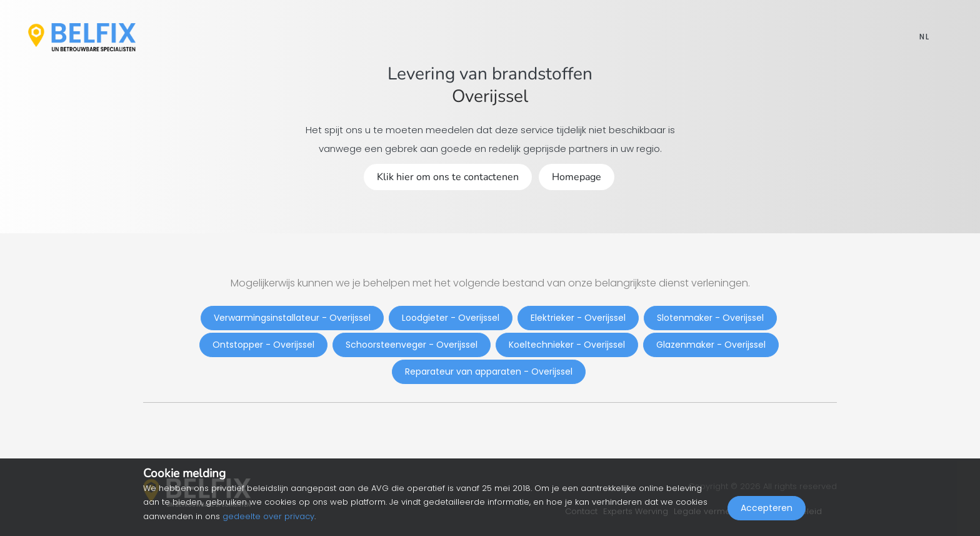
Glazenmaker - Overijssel (711, 345)
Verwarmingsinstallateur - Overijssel (292, 318)
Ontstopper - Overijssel (263, 345)
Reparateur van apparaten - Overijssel (489, 372)
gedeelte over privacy (268, 516)
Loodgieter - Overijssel (451, 318)
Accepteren (767, 508)
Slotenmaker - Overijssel (710, 318)
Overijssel (490, 96)
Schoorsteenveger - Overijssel (412, 345)
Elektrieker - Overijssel (578, 318)
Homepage (577, 177)
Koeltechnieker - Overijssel (567, 345)
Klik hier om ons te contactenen (448, 177)
